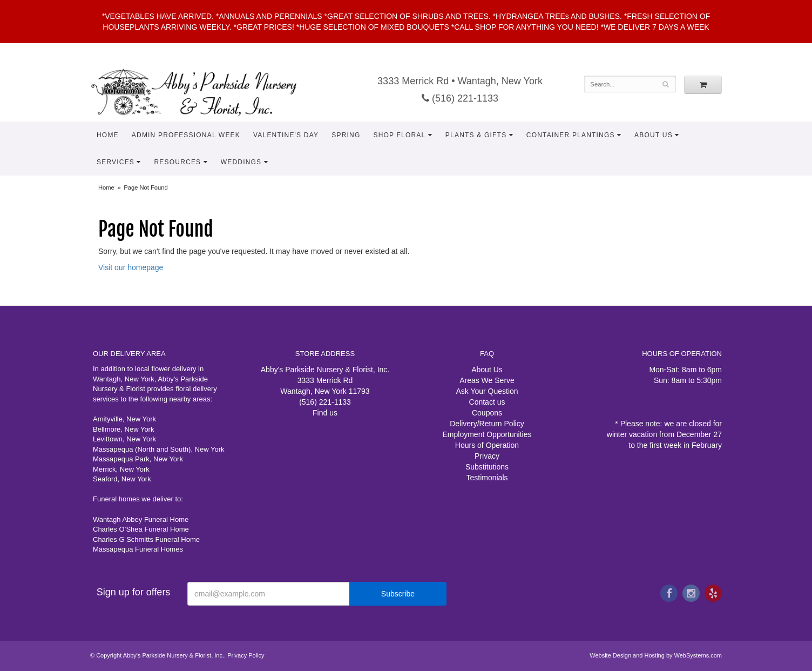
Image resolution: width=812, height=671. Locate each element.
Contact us (487, 402)
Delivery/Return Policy (487, 424)
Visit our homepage (131, 267)
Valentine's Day (286, 135)
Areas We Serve (487, 380)
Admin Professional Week (186, 135)
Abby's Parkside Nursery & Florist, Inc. (205, 92)
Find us (325, 413)
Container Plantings (571, 135)
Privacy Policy (246, 655)
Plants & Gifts (476, 135)
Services (116, 162)
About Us (654, 135)
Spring (346, 135)
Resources (177, 162)
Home (108, 135)
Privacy (487, 456)
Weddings (241, 162)
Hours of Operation (487, 445)
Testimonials (487, 478)
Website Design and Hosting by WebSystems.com (656, 655)
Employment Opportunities (487, 434)
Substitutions (487, 467)
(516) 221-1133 (460, 98)
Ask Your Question (487, 391)
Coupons (487, 413)
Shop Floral (399, 135)
